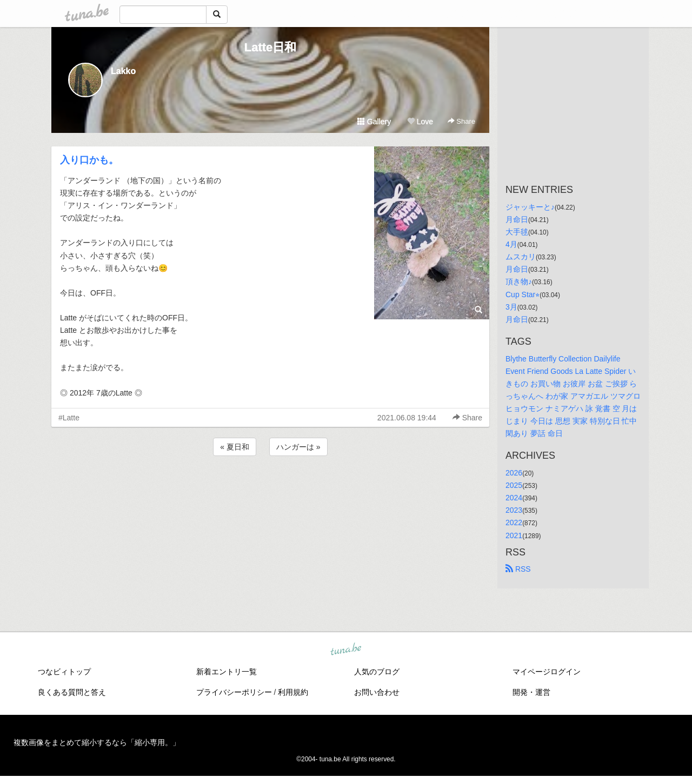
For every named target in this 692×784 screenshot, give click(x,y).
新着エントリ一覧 (227, 672)
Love (420, 122)
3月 (511, 307)
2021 (514, 535)
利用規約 (293, 692)
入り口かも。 (89, 160)
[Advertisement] (270, 487)
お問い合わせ (377, 692)
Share (461, 121)
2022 (514, 522)
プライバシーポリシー (234, 692)
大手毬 (517, 232)
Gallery (374, 122)
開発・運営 (531, 692)
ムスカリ (521, 257)
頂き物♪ (519, 282)
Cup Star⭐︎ (523, 294)
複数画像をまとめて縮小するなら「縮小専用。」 (97, 742)
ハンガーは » (298, 447)
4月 (511, 244)
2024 (514, 498)
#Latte (69, 418)
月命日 (517, 219)
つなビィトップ (64, 672)
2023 (514, 510)
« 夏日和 (235, 447)
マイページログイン (547, 672)
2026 (514, 473)
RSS (518, 569)
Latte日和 (271, 47)
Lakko (123, 71)
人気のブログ (377, 672)
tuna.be (345, 649)
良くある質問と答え (72, 692)
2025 (514, 485)
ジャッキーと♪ (530, 207)
